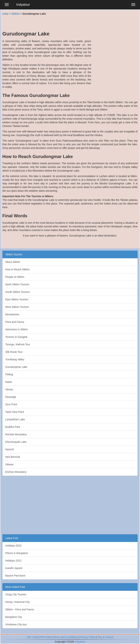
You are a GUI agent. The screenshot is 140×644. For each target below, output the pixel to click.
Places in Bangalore (17, 553)
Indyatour (23, 5)
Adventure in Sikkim (17, 329)
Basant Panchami (15, 576)
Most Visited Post (15, 587)
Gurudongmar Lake (16, 367)
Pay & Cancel (105, 637)
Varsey (9, 389)
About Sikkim (13, 262)
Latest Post (12, 538)
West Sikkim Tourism (17, 307)
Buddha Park (13, 427)
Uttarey (9, 464)
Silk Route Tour (14, 352)
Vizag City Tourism (16, 594)
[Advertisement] (70, 23)
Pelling (9, 374)
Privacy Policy (88, 637)
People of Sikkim (15, 277)
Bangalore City (14, 617)
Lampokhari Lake (15, 419)
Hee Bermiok (13, 457)
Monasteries (12, 314)
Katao (9, 382)
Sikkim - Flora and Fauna (20, 609)
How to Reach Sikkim (17, 269)
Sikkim (15, 14)
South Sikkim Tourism (17, 292)
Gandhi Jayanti (14, 568)
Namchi (10, 449)
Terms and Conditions (65, 637)
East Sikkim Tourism (17, 299)
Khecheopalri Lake (16, 442)
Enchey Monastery (16, 472)
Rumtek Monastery (16, 434)
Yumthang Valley (15, 359)
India (5, 14)
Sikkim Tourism (14, 254)
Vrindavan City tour (16, 624)
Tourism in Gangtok (16, 337)
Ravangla (11, 397)
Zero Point (11, 404)
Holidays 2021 (13, 561)
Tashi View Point (15, 412)
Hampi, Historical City (17, 602)
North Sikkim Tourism (17, 284)
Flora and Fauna (15, 322)
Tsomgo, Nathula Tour (18, 344)
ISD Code (32, 637)
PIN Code (45, 637)
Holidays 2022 (13, 546)
